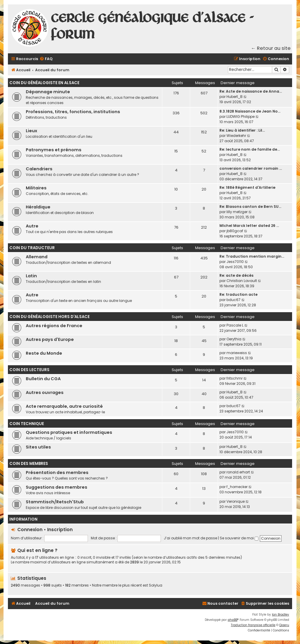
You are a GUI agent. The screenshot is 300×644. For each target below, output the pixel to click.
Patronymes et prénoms (54, 150)
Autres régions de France (54, 326)
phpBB (232, 620)
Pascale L (235, 325)
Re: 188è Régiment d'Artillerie (247, 187)
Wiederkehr (236, 136)
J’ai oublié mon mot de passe (190, 538)
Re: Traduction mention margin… (252, 256)
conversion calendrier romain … (251, 168)
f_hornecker (237, 487)
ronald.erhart (238, 472)
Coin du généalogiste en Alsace (44, 83)
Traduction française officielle (253, 625)
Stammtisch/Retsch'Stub (55, 502)
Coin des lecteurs (29, 370)
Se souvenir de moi (239, 538)
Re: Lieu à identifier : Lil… (242, 130)
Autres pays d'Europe (50, 339)
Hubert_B (235, 97)
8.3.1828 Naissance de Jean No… (250, 111)
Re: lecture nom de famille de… (250, 149)
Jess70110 (235, 262)
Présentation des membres (57, 473)
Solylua (156, 585)
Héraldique (38, 207)
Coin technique (27, 424)
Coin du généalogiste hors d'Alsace (50, 317)
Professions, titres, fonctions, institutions (73, 112)
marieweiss (237, 353)
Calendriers (39, 169)
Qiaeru (284, 625)
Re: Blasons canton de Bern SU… (250, 207)
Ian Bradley (281, 615)
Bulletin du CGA (43, 379)
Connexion (30, 530)
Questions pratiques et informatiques (69, 432)
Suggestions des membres (57, 487)
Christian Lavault (242, 281)
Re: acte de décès (236, 275)
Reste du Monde (44, 353)
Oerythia (234, 339)
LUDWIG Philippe (241, 117)
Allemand (37, 257)
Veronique (236, 501)
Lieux (31, 131)
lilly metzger (237, 212)
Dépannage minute (48, 92)
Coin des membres (29, 464)
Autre (32, 226)
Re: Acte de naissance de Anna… (251, 91)
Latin (31, 276)
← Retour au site (271, 48)
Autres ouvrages (45, 392)
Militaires (36, 188)
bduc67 (233, 300)
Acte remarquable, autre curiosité (64, 406)
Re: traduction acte (238, 294)
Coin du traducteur (32, 248)
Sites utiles (38, 447)
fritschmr (235, 378)
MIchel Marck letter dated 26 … (249, 226)
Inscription (60, 530)
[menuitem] (46, 59)
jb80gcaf (235, 231)
